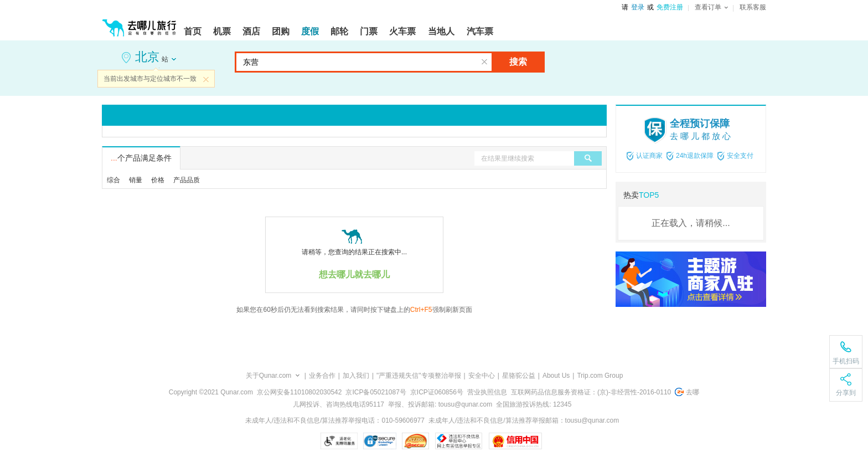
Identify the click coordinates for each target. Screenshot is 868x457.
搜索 (518, 62)
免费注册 (670, 7)
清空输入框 (484, 62)
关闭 (206, 79)
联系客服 (753, 7)
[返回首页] (139, 23)
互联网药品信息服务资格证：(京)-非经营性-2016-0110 (591, 392)
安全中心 (482, 376)
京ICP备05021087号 (376, 392)
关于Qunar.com (269, 376)
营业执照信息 (487, 392)
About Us (556, 376)
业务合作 (322, 376)
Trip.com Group (600, 376)
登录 (638, 7)
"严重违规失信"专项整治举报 (419, 376)
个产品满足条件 (141, 158)
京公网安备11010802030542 (299, 392)
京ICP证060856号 (437, 392)
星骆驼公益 (519, 376)
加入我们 (356, 376)
